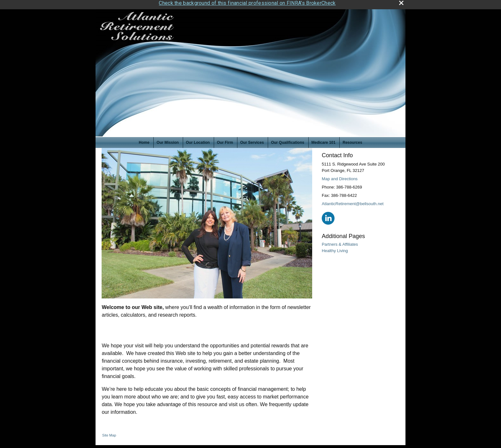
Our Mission (168, 141)
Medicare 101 (324, 141)
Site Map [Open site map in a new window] (109, 434)
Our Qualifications (288, 141)
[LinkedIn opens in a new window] (328, 216)
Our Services (252, 141)
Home (144, 141)
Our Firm (225, 141)
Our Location (198, 141)
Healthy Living (335, 249)
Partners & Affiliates (340, 243)
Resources (352, 141)
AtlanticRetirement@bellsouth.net (353, 202)
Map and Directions (340, 177)
